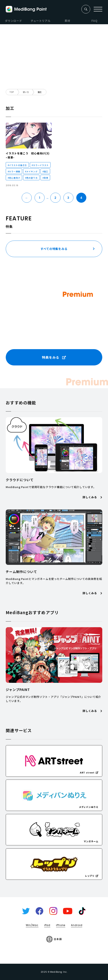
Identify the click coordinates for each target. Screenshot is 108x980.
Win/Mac (32, 925)
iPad (47, 925)
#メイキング (31, 171)
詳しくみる (92, 497)
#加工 (46, 171)
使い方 (26, 92)
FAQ (94, 21)
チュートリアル (41, 21)
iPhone (61, 925)
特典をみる (54, 357)
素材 (67, 21)
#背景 (46, 178)
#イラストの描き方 (17, 165)
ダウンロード (13, 21)
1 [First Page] (40, 198)
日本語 (54, 939)
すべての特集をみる (54, 249)
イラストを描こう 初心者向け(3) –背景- (28, 155)
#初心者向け (14, 178)
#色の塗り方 (31, 178)
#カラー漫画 (14, 171)
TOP (12, 92)
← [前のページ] (27, 198)
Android (77, 925)
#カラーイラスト (40, 165)
